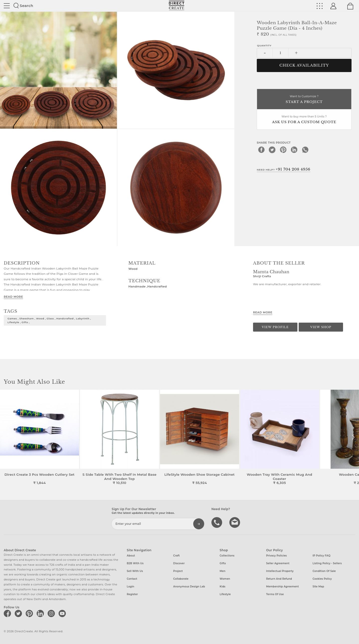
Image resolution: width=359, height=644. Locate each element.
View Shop (321, 327)
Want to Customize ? (304, 100)
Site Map (318, 587)
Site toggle (7, 6)
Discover (179, 563)
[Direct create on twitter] (19, 613)
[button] (353, 437)
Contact (132, 579)
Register (133, 594)
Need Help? (284, 169)
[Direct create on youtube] (63, 613)
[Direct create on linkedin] (41, 613)
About (131, 556)
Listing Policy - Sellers (327, 563)
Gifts (223, 563)
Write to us (235, 522)
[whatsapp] (305, 150)
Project (178, 571)
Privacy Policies (276, 556)
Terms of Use (275, 594)
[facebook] (261, 150)
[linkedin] (294, 150)
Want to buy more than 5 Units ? (304, 120)
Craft (177, 556)
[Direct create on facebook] (8, 613)
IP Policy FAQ (322, 556)
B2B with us (135, 563)
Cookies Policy (322, 579)
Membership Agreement (282, 587)
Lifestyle (225, 594)
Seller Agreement (278, 563)
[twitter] (272, 150)
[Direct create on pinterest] (30, 613)
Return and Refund (279, 579)
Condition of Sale (324, 571)
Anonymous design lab (189, 587)
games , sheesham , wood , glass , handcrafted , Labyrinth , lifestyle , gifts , (49, 320)
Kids (223, 587)
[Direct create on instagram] (52, 613)
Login (131, 587)
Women (225, 579)
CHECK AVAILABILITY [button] (304, 65)
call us (217, 522)
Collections (227, 556)
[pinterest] (283, 150)
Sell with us (135, 571)
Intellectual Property (280, 571)
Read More (13, 297)
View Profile (275, 327)
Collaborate (181, 579)
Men (223, 571)
